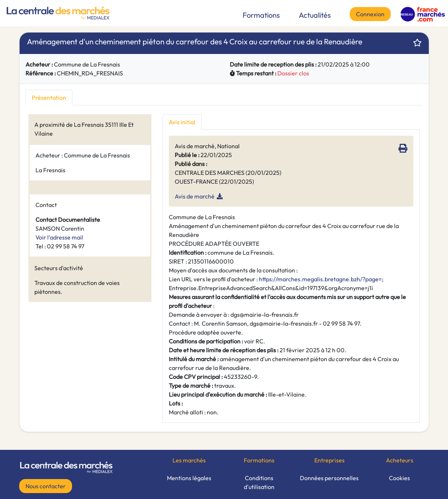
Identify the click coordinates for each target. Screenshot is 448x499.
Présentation (49, 98)
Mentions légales (189, 478)
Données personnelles (329, 478)
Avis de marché (195, 196)
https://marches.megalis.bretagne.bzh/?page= (320, 279)
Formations (261, 15)
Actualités (315, 15)
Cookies (399, 478)
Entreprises (329, 460)
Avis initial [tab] (182, 122)
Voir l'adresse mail (59, 237)
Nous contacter (46, 486)
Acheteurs (400, 460)
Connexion (370, 14)
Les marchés (189, 460)
